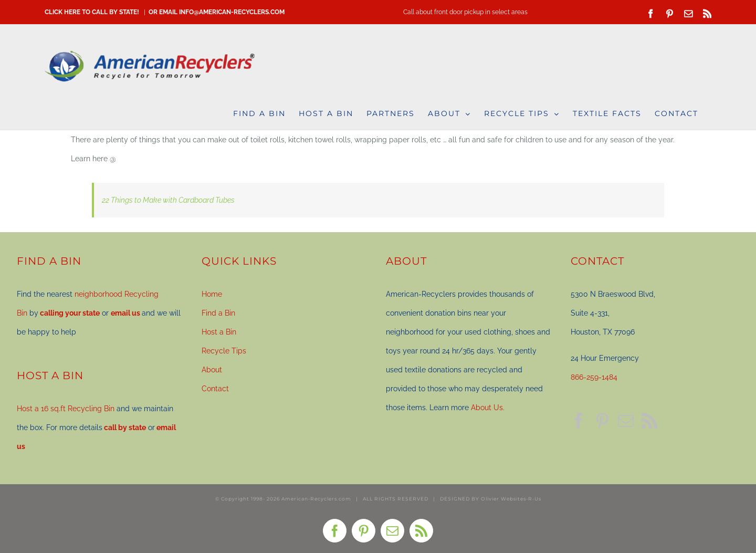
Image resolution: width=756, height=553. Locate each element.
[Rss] (649, 421)
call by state (125, 427)
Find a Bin (218, 313)
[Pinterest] (602, 421)
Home (212, 294)
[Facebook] (579, 421)
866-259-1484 (594, 377)
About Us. (488, 408)
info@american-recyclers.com (232, 12)
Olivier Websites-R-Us (511, 499)
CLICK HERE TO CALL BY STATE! (92, 12)
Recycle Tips (224, 351)
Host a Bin (219, 332)
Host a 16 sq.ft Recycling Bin (66, 409)
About (212, 370)
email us (125, 313)
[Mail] (626, 421)
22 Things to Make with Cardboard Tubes (168, 200)
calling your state (70, 313)
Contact (215, 389)
